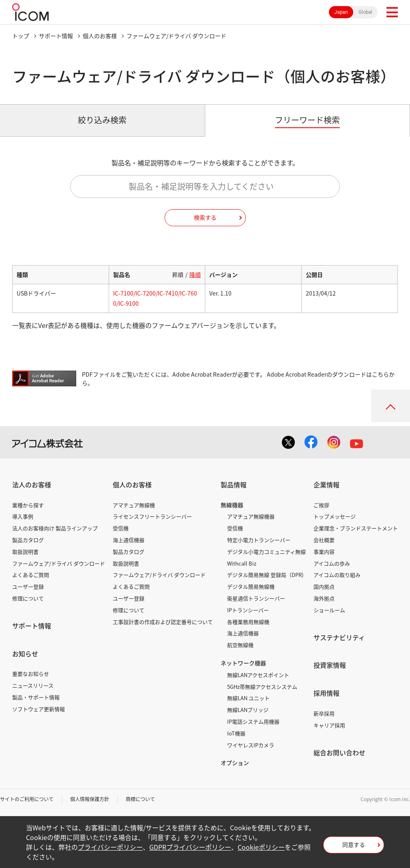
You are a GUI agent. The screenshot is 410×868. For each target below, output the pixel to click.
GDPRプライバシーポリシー (190, 847)
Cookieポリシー (261, 847)
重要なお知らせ (31, 674)
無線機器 (232, 505)
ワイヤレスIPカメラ (251, 745)
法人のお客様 (32, 484)
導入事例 (23, 516)
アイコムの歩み (332, 563)
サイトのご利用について (27, 799)
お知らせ (25, 654)
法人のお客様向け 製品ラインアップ (55, 528)
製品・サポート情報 (36, 697)
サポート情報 (56, 36)
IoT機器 (236, 733)
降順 (195, 274)
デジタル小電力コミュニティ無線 (266, 552)
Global (365, 12)
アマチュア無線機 (134, 505)
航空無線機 (240, 645)
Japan (341, 12)
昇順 (178, 274)
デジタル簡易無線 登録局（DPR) (265, 575)
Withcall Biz (242, 563)
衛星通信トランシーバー (256, 598)
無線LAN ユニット (248, 698)
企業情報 (326, 484)
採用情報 (326, 693)
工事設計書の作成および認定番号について (163, 622)
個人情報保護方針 (90, 799)
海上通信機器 (129, 540)
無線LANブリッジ (248, 710)
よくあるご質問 (31, 575)
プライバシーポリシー (110, 847)
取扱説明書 (25, 552)
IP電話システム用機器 (253, 721)
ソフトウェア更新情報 (39, 709)
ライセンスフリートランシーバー (152, 516)
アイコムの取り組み (337, 575)
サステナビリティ (339, 637)
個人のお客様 (100, 36)
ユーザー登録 (28, 586)
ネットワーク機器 (243, 663)
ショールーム (329, 610)
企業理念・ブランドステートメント (356, 528)
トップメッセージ (335, 516)
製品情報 (234, 484)
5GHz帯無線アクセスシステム (262, 687)
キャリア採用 (329, 725)
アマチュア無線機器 (251, 516)
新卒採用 (324, 713)
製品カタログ (28, 540)
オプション (235, 763)
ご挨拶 (321, 505)
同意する (354, 844)
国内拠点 (324, 586)
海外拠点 (324, 598)
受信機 (121, 528)
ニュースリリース (33, 685)
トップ (21, 36)
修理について (28, 598)
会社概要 (324, 540)
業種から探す (28, 505)
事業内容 (324, 552)
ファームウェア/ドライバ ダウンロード (59, 563)
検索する (205, 217)
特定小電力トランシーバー (259, 540)
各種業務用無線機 (248, 622)
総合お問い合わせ (339, 752)
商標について (140, 799)
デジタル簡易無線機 (251, 586)
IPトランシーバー (248, 610)
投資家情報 (330, 665)
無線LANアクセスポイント (258, 675)
